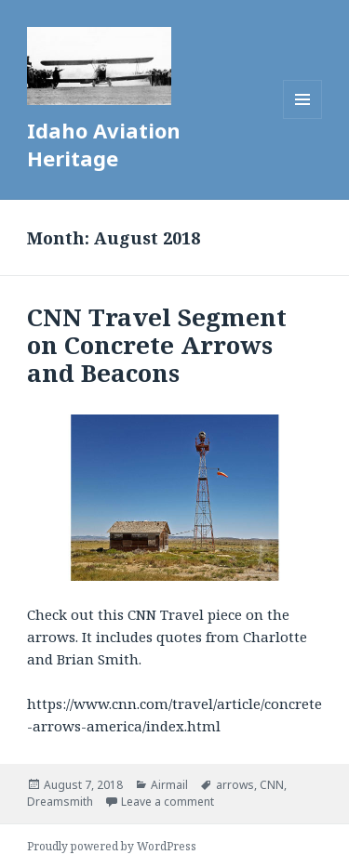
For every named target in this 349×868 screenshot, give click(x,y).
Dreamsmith (60, 802)
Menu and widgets (303, 118)
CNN (272, 785)
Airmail (169, 785)
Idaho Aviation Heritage (104, 144)
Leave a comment (168, 802)
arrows (235, 785)
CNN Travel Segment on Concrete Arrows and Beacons (157, 345)
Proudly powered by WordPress (112, 846)
